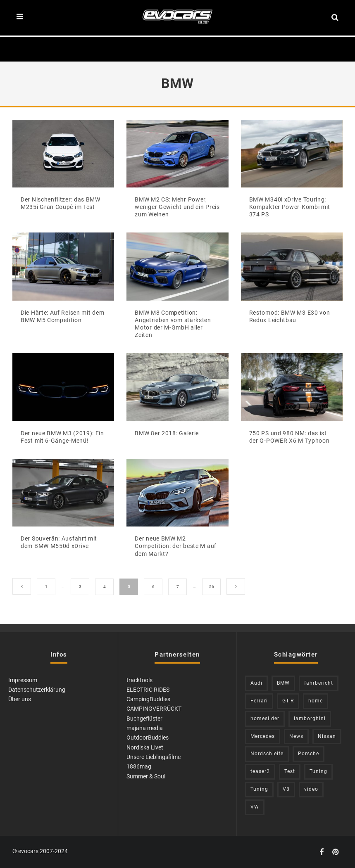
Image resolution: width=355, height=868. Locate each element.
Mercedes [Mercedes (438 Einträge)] (263, 736)
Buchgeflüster (144, 719)
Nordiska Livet (145, 747)
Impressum (23, 680)
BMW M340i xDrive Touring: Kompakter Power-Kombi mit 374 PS (290, 207)
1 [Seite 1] (46, 587)
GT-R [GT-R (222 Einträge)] (288, 701)
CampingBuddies (148, 699)
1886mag (139, 766)
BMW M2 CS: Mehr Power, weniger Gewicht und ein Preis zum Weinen (177, 207)
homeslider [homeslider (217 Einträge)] (265, 719)
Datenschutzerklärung (37, 690)
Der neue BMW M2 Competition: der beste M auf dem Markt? (176, 546)
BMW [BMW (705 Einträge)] (283, 683)
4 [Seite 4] (105, 587)
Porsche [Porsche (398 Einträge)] (309, 754)
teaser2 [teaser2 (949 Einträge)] (260, 771)
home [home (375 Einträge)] (316, 701)
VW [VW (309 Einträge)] (255, 807)
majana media (145, 728)
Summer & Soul (146, 776)
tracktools (139, 680)
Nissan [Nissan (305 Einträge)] (327, 736)
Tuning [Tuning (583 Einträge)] (318, 771)
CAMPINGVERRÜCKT (154, 709)
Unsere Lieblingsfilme (154, 757)
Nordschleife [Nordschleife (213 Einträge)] (267, 754)
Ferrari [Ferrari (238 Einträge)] (259, 701)
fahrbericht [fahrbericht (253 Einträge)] (319, 683)
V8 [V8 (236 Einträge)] (286, 789)
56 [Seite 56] (212, 587)
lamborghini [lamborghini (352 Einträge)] (310, 719)
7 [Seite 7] (178, 587)
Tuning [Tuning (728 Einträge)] (259, 789)
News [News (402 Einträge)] (296, 736)
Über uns (20, 699)
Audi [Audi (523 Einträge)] (256, 683)
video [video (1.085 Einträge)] (311, 789)
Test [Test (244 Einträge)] (290, 771)
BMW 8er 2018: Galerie (167, 433)
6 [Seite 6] (153, 587)
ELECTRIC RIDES (148, 690)
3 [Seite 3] (80, 587)
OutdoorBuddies (148, 738)
